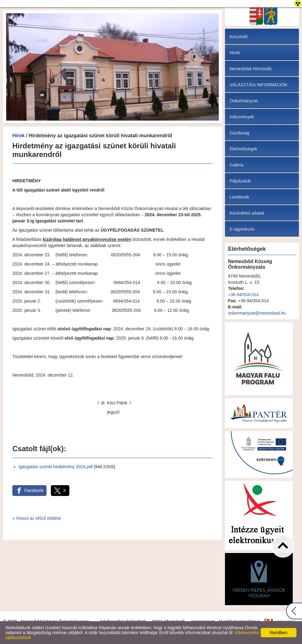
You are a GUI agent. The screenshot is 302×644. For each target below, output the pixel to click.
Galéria (237, 165)
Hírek (18, 136)
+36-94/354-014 (243, 295)
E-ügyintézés (242, 229)
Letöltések (239, 197)
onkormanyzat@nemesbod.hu (257, 313)
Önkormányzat (244, 101)
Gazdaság (239, 133)
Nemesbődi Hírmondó (251, 69)
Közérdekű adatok (247, 213)
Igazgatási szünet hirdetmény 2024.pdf (56, 467)
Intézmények (242, 117)
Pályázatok (240, 181)
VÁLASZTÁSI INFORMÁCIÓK (258, 85)
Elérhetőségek (243, 149)
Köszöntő (239, 37)
